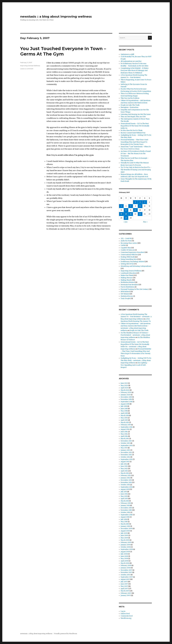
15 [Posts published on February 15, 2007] (135, 210)
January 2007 (125, 595)
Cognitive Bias (126, 248)
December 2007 (126, 570)
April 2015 (124, 420)
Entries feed (125, 614)
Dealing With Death (128, 257)
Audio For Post (126, 241)
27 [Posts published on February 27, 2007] (126, 218)
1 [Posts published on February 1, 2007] (135, 202)
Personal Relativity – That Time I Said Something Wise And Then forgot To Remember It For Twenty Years (134, 142)
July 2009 (124, 533)
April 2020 (124, 388)
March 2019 (125, 416)
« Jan (125, 222)
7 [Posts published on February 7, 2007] (131, 206)
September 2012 (127, 459)
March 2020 (125, 390)
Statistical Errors (127, 296)
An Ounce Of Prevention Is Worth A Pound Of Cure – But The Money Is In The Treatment (136, 154)
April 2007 (124, 589)
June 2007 (124, 584)
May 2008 (124, 559)
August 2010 (125, 517)
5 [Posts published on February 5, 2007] (121, 206)
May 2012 (124, 469)
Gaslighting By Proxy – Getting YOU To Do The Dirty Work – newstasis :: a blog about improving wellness (136, 360)
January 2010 (125, 526)
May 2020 (124, 386)
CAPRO (123, 245)
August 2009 (125, 531)
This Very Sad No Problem (130, 98)
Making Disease (126, 278)
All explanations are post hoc (131, 61)
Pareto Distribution (128, 287)
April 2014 (124, 436)
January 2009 (126, 545)
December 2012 (126, 452)
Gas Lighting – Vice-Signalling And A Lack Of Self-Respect (134, 365)
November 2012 (126, 455)
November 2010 (126, 510)
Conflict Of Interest (128, 250)
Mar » (145, 222)
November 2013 (126, 441)
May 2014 (124, 434)
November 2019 (126, 399)
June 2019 (124, 409)
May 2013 (124, 448)
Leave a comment (27, 69)
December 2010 (126, 508)
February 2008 (126, 565)
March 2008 (125, 563)
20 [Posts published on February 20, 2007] (126, 214)
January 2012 (125, 478)
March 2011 (125, 501)
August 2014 (125, 429)
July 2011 (124, 492)
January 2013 (125, 450)
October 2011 (125, 485)
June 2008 (124, 556)
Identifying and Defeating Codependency (136, 266)
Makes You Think (127, 275)
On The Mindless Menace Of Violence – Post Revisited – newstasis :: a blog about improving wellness (135, 335)
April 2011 (124, 499)
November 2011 (126, 482)
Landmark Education (128, 273)
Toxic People (125, 298)
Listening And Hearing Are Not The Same (136, 114)
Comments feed (127, 616)
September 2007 (127, 577)
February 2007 (126, 593)
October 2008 (126, 547)
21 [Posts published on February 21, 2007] (131, 214)
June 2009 (124, 535)
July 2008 (124, 554)
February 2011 (126, 503)
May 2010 (124, 522)
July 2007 (124, 582)
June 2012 (124, 466)
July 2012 (124, 464)
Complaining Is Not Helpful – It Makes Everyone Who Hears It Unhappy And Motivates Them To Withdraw (135, 70)
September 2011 (126, 487)
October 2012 (125, 457)
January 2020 (126, 395)
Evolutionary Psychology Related (133, 262)
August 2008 (125, 552)
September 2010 (127, 515)
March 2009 (125, 540)
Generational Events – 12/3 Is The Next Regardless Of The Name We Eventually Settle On (135, 126)
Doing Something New (129, 259)
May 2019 (124, 411)
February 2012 (126, 476)
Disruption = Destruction (129, 107)
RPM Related (125, 292)
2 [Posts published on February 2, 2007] (140, 202)
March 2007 (125, 591)
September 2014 (127, 427)
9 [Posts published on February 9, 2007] (140, 206)
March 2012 (125, 473)
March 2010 (125, 524)
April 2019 (124, 413)
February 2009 (126, 542)
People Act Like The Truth (130, 105)
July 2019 (124, 406)
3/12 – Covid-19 (126, 238)
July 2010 (124, 519)
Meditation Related (128, 282)
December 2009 (126, 529)
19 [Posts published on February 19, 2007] (121, 214)
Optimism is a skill (127, 54)
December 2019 (126, 397)
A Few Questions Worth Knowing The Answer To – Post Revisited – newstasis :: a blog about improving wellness (136, 317)
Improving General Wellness (30, 66)
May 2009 (124, 538)
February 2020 (126, 392)
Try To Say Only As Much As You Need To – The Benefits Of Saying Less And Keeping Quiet (136, 170)
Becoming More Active (129, 243)
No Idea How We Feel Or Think (132, 130)
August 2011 (125, 489)
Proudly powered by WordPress (66, 634)
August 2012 (125, 462)
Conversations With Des (129, 255)
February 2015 (126, 425)
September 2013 (127, 446)
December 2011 (126, 480)
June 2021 (124, 383)
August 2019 (125, 404)
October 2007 (125, 575)
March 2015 (125, 422)
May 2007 (124, 586)
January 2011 (125, 505)
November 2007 (126, 572)
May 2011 (124, 496)
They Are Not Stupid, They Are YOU (133, 117)
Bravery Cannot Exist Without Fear (133, 133)
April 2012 (124, 471)
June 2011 (124, 494)
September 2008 (127, 549)
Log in (123, 611)
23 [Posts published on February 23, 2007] (140, 214)
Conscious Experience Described (133, 252)
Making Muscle (126, 280)
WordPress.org (126, 618)
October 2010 (125, 512)
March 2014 (125, 439)
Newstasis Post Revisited (130, 285)
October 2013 (125, 443)
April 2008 (124, 561)
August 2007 (125, 579)
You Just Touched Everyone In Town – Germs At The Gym (63, 51)
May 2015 (124, 418)
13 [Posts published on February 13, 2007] (126, 210)
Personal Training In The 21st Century (134, 289)
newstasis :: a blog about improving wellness (56, 16)
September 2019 (126, 402)
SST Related (125, 294)
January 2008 (126, 568)
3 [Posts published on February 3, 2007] (145, 202)
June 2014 (124, 432)
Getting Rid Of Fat (127, 264)
